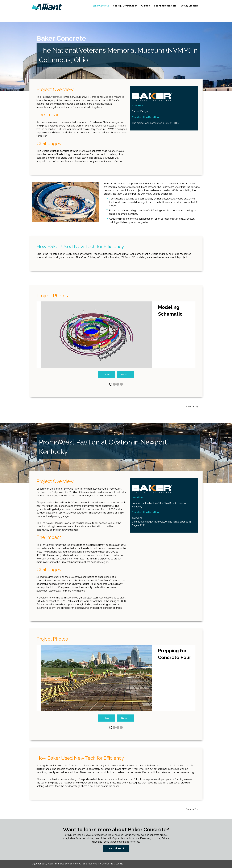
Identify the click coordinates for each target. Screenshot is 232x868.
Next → (126, 375)
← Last (106, 375)
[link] (47, 7)
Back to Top (191, 406)
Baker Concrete (87, 5)
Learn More (112, 846)
